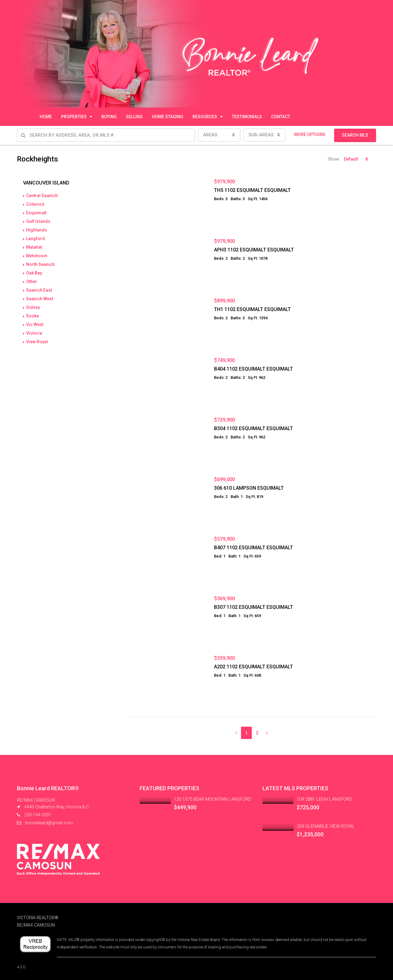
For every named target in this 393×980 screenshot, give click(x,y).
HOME (46, 117)
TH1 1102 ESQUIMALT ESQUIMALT (252, 309)
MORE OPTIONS (310, 134)
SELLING (134, 117)
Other (32, 282)
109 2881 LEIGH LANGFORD (324, 799)
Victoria (34, 333)
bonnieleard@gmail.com (49, 823)
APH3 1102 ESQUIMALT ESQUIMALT (254, 250)
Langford (35, 239)
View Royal (37, 342)
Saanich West (40, 299)
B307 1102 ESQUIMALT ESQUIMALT (253, 607)
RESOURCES (205, 117)
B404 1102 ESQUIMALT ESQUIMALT (253, 369)
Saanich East (39, 290)
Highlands (37, 230)
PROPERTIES (74, 117)
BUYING (109, 117)
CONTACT (281, 117)
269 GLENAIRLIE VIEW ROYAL (326, 826)
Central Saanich (42, 196)
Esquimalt (36, 213)
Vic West (35, 325)
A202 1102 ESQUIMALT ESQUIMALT (253, 667)
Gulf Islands (38, 221)
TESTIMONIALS (247, 117)
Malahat (34, 247)
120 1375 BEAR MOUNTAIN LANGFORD (213, 799)
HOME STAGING (168, 117)
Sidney (33, 307)
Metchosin (37, 256)
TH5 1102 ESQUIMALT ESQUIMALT (252, 190)
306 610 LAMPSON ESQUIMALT (249, 488)
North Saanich (40, 264)
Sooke (33, 316)
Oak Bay (34, 273)
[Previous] (236, 733)
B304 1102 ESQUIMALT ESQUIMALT (253, 428)
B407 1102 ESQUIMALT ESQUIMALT (253, 548)
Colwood (35, 204)
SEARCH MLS (355, 135)
